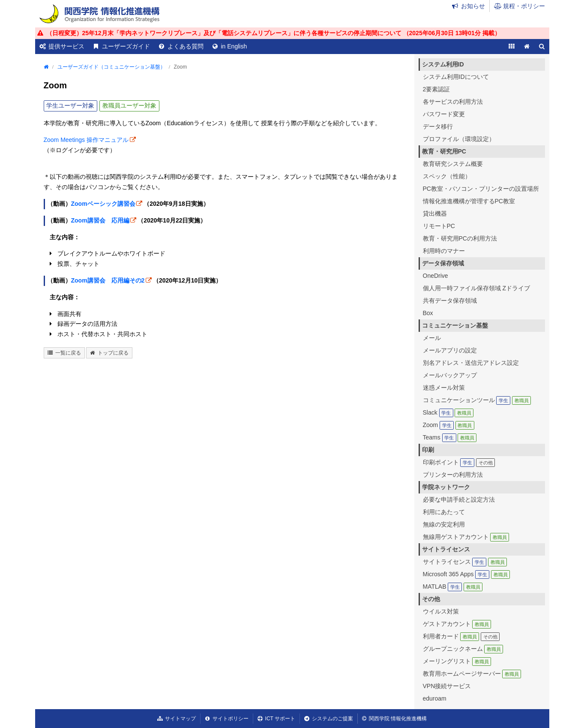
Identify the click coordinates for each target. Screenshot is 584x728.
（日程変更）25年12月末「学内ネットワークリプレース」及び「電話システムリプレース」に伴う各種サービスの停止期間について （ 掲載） (273, 33)
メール (432, 338)
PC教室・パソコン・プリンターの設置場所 (481, 189)
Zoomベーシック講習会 (103, 204)
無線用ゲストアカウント (466, 537)
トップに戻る (113, 353)
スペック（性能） (447, 176)
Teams (450, 437)
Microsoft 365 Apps (467, 574)
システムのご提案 (332, 719)
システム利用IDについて (456, 77)
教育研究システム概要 (453, 164)
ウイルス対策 (441, 611)
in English (234, 46)
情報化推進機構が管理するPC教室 (469, 201)
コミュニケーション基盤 (455, 325)
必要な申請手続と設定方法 (459, 499)
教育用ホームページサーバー (472, 674)
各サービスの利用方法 (453, 102)
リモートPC (439, 226)
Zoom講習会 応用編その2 (108, 280)
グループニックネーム (463, 649)
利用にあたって (444, 512)
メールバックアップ (450, 375)
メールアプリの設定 (450, 350)
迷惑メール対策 (444, 388)
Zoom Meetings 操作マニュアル (86, 140)
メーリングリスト (457, 661)
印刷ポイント (459, 462)
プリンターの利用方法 (453, 475)
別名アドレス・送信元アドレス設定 (471, 363)
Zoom (449, 425)
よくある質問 (186, 46)
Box (428, 313)
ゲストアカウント (457, 624)
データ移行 (438, 126)
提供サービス (66, 46)
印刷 (428, 450)
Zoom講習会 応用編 (100, 220)
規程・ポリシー (524, 6)
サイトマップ (180, 719)
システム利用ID (443, 64)
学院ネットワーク (446, 487)
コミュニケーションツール (477, 400)
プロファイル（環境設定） (459, 139)
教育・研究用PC (444, 151)
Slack (448, 412)
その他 (431, 599)
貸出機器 (435, 214)
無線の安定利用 (444, 524)
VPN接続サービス (447, 686)
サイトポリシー (231, 719)
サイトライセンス (446, 549)
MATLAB (453, 587)
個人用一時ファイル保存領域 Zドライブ (476, 288)
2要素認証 (437, 89)
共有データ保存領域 (450, 301)
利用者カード (461, 636)
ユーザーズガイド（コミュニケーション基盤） (111, 67)
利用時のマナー (444, 251)
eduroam (435, 698)
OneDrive (436, 276)
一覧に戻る (68, 353)
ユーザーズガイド (126, 46)
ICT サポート (280, 719)
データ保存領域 (443, 263)
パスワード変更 (444, 114)
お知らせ (473, 6)
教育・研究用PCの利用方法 (460, 238)
